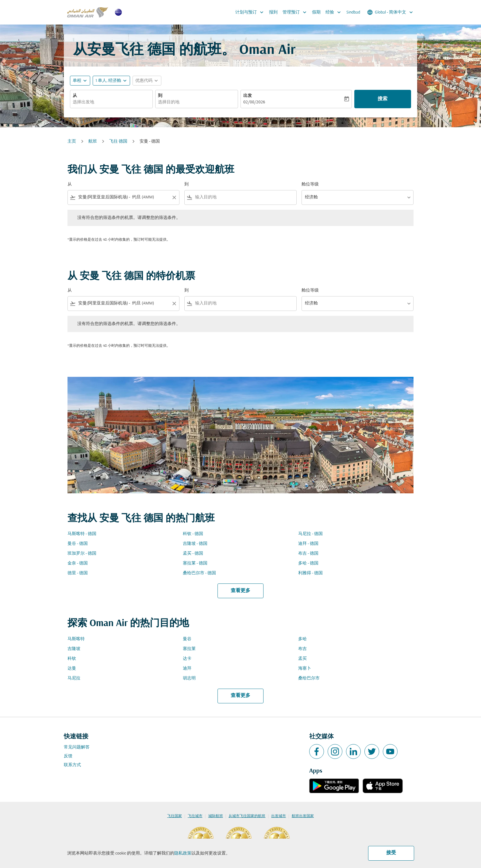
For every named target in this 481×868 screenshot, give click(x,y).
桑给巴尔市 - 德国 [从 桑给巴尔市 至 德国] (199, 573)
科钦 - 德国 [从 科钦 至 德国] (193, 534)
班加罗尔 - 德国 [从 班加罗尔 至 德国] (82, 554)
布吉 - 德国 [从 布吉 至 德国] (308, 554)
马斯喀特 (76, 639)
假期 (316, 12)
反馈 (68, 756)
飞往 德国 (118, 141)
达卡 (187, 659)
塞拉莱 (189, 649)
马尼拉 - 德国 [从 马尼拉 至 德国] (310, 534)
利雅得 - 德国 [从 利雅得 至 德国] (310, 573)
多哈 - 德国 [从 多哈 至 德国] (308, 563)
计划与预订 (251, 12)
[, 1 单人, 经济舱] (108, 81)
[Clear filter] (174, 197)
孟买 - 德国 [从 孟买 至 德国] (193, 554)
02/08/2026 (254, 102)
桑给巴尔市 (309, 678)
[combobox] (111, 102)
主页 (72, 141)
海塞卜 (305, 669)
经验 (335, 12)
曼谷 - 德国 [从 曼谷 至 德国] (78, 544)
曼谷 (187, 639)
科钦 (72, 659)
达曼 (72, 669)
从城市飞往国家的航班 (247, 816)
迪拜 (187, 669)
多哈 (302, 639)
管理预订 (296, 12)
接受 (391, 853)
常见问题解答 (77, 747)
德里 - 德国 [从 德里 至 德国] (78, 573)
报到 (273, 12)
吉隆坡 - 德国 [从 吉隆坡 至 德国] (195, 544)
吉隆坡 (74, 649)
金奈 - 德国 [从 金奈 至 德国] (78, 563)
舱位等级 (310, 184)
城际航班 (216, 816)
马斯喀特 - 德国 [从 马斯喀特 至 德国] (82, 534)
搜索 (383, 99)
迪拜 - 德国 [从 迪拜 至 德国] (308, 544)
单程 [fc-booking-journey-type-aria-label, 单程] (77, 81)
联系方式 (72, 765)
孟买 (302, 659)
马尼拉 (74, 678)
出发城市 (279, 816)
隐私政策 (183, 853)
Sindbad (353, 12)
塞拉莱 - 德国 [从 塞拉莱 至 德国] (195, 563)
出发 (248, 96)
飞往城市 (195, 816)
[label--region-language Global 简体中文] (391, 12)
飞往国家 (175, 816)
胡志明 (189, 678)
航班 (93, 141)
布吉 (302, 649)
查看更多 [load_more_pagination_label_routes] (240, 591)
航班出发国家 (303, 816)
